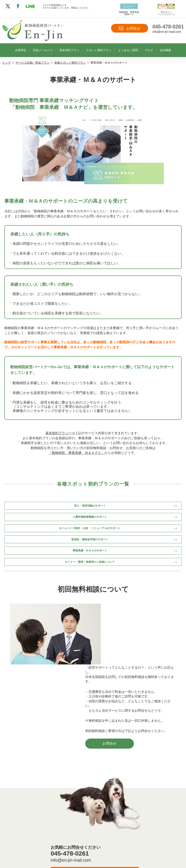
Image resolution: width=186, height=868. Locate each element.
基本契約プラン (69, 45)
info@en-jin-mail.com (167, 32)
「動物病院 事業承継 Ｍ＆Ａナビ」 (77, 450)
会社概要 (165, 45)
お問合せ (130, 28)
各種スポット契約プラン (70, 58)
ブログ (149, 45)
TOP (21, 841)
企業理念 (21, 45)
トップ (6, 58)
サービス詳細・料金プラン (33, 58)
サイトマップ (124, 846)
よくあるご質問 (128, 45)
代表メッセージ (43, 45)
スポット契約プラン (99, 45)
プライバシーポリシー (96, 846)
